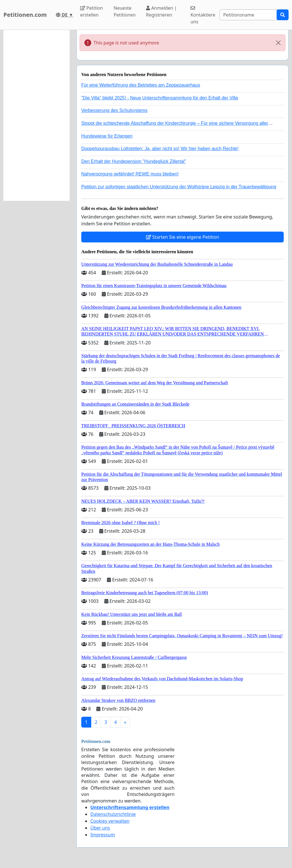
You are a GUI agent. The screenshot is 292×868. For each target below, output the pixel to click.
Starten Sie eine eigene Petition (183, 237)
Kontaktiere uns (203, 15)
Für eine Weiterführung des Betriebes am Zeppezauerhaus (141, 85)
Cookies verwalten (110, 821)
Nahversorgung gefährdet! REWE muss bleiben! (130, 174)
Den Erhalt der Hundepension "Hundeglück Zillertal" (134, 161)
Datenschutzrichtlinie (113, 814)
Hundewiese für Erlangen (107, 136)
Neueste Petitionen (125, 11)
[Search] (248, 15)
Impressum (103, 835)
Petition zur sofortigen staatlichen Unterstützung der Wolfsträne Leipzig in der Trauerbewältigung (179, 187)
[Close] (278, 43)
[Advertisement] (36, 115)
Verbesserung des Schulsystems (114, 110)
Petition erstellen (92, 11)
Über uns (100, 828)
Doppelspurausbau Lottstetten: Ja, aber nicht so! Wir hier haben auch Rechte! (160, 149)
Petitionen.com (25, 15)
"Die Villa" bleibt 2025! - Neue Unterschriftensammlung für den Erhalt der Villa (160, 98)
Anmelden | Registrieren (161, 11)
